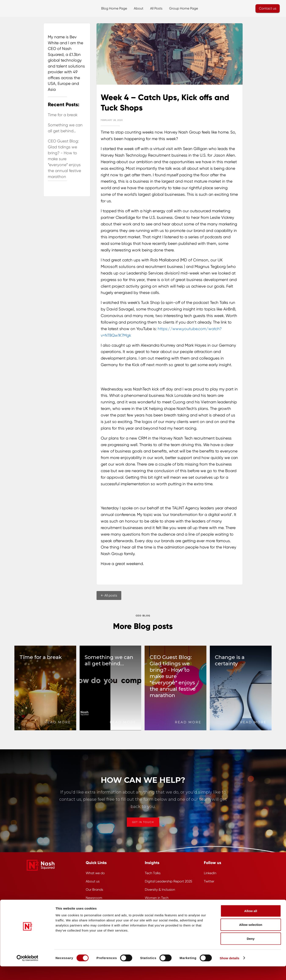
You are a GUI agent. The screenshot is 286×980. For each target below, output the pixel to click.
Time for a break (63, 115)
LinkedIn (210, 873)
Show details (230, 972)
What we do (95, 873)
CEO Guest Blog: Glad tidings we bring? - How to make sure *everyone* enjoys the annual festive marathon (64, 159)
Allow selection (251, 938)
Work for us (94, 906)
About (139, 8)
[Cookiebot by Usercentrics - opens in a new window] (27, 972)
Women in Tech (157, 898)
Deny (251, 952)
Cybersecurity (155, 906)
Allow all (251, 924)
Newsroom (94, 898)
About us (93, 881)
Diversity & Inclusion (160, 890)
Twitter (209, 881)
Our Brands (94, 890)
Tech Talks (153, 873)
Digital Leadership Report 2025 (169, 881)
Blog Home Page (114, 8)
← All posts (109, 595)
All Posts (156, 8)
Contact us (268, 8)
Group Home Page (184, 8)
